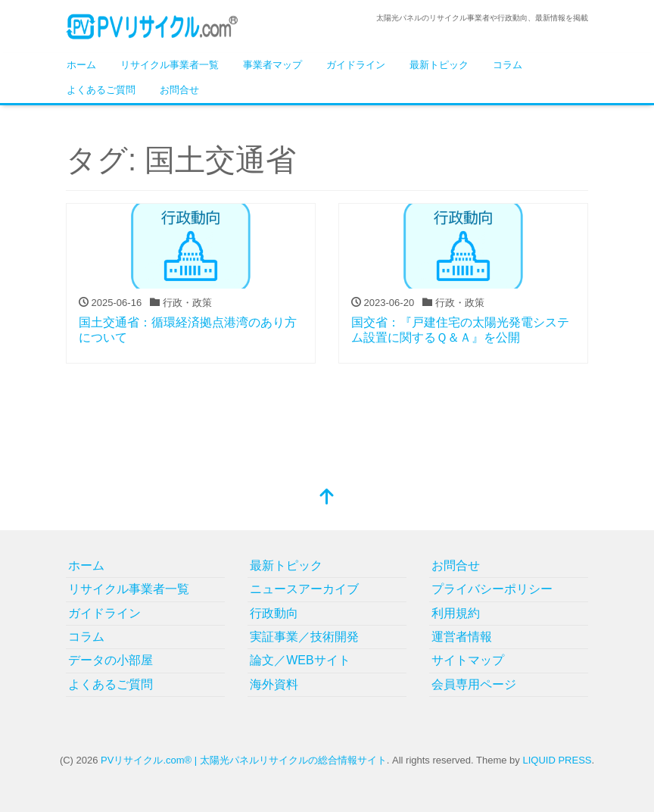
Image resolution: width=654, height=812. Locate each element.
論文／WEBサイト (300, 660)
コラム (508, 65)
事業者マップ (272, 65)
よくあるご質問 (101, 90)
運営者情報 (462, 637)
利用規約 (456, 613)
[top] (327, 498)
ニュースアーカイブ (304, 589)
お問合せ (179, 90)
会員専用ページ (474, 684)
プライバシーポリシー (492, 589)
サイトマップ (468, 660)
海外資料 (274, 684)
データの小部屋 (111, 660)
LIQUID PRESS (557, 760)
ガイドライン (356, 65)
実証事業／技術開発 (304, 637)
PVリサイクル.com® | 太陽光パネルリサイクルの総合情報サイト (244, 760)
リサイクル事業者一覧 (170, 65)
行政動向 (274, 613)
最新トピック (439, 65)
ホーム (81, 65)
